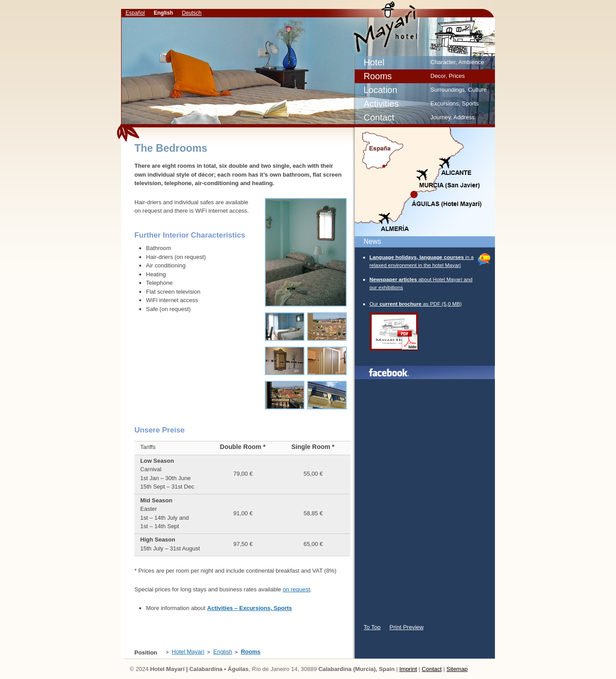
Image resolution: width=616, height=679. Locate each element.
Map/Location (424, 182)
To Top (372, 627)
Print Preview (407, 627)
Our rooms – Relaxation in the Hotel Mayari (438, 26)
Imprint (408, 669)
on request (296, 589)
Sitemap (457, 669)
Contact (432, 669)
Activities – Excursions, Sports (249, 608)
